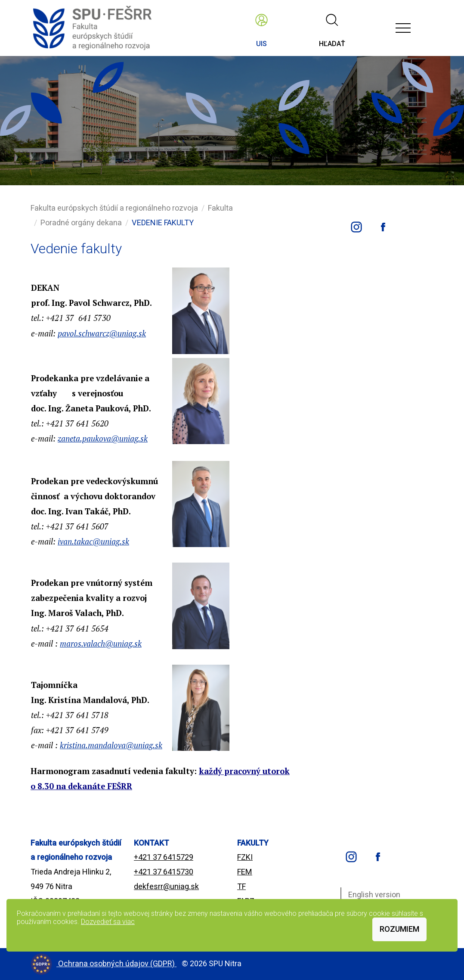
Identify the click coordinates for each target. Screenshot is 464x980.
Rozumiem (399, 929)
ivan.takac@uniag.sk (93, 541)
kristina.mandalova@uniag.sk (111, 745)
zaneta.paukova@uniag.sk (103, 439)
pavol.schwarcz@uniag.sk (102, 333)
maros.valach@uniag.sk (101, 644)
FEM (245, 872)
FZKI (245, 857)
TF (241, 886)
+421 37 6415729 (164, 857)
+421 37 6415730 (164, 872)
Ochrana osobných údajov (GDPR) (117, 963)
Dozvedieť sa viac (108, 922)
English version (374, 894)
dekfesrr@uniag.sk (166, 886)
